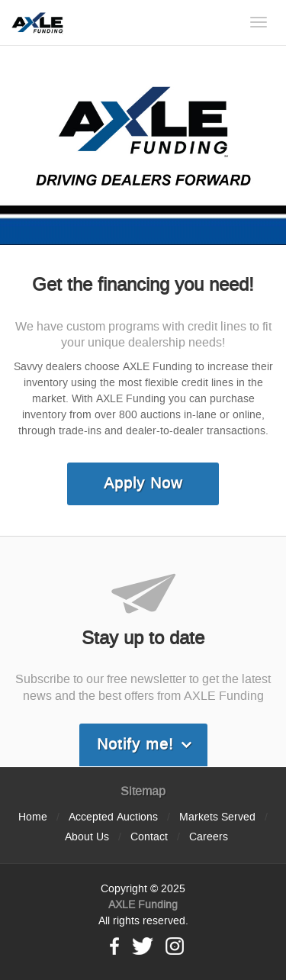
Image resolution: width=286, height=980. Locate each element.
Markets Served (217, 817)
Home (33, 817)
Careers (209, 837)
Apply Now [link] (143, 484)
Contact (149, 837)
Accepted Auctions (113, 817)
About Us (87, 837)
